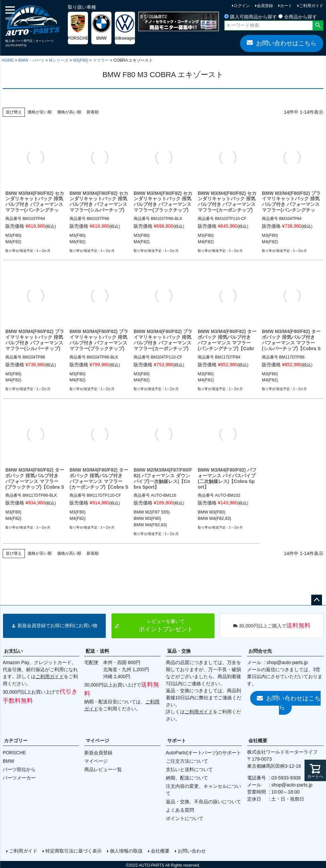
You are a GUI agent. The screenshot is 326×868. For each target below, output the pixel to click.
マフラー (101, 60)
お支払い (13, 651)
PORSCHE (14, 753)
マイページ (97, 741)
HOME (8, 60)
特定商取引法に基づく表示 (73, 850)
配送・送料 (97, 651)
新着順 (93, 112)
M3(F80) (80, 60)
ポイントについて (185, 818)
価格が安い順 (40, 112)
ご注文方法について (187, 761)
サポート (177, 741)
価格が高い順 (69, 112)
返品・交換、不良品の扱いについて (203, 802)
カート (286, 6)
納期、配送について (187, 778)
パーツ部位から (19, 769)
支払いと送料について (189, 769)
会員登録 (265, 6)
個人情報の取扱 (125, 850)
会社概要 (258, 741)
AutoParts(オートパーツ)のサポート (204, 753)
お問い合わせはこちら (282, 43)
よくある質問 (180, 810)
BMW (8, 761)
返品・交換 (179, 651)
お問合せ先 (260, 651)
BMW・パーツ (31, 60)
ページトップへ (317, 600)
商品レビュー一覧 (103, 769)
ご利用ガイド (311, 6)
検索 (318, 25)
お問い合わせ (191, 850)
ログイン (242, 6)
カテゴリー (16, 741)
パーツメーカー (19, 778)
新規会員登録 (98, 753)
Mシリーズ (59, 60)
